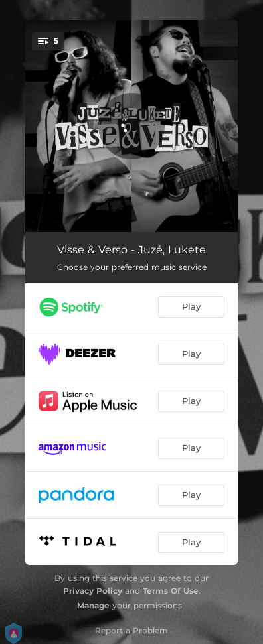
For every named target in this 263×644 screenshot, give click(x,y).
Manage (93, 605)
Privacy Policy (93, 591)
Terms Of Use (171, 591)
